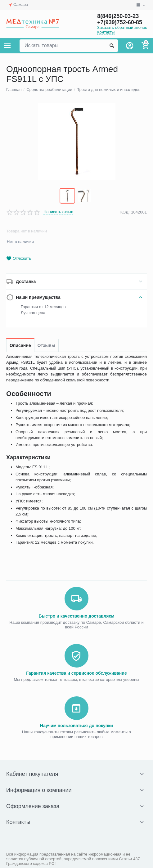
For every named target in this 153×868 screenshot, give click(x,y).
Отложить (19, 259)
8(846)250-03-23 (118, 16)
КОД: (125, 212)
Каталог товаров (7, 46)
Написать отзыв (58, 212)
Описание (20, 345)
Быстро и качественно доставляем (77, 616)
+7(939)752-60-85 (120, 22)
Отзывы (46, 345)
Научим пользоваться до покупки (76, 726)
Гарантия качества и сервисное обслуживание (76, 673)
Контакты (106, 32)
